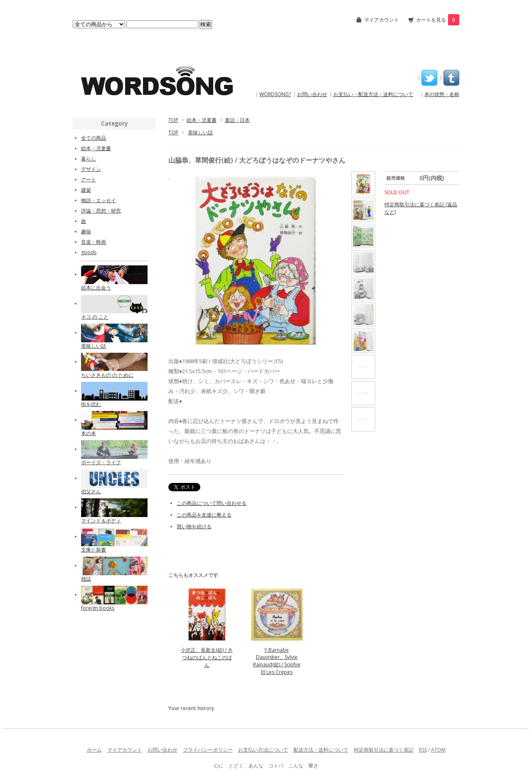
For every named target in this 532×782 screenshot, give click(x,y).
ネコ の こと (95, 317)
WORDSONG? (275, 94)
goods (89, 252)
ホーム (94, 750)
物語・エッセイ (99, 200)
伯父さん (91, 491)
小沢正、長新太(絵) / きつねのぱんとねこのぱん (207, 657)
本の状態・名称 (442, 94)
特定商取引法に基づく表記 (384, 750)
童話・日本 (237, 120)
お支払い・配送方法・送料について (373, 94)
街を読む (91, 404)
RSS (423, 750)
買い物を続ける (194, 526)
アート (89, 179)
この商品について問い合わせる (212, 503)
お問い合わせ (312, 94)
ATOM (438, 750)
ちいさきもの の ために (107, 375)
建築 (86, 190)
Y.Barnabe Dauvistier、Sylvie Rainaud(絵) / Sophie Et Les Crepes (277, 661)
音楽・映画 (94, 242)
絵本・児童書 (202, 120)
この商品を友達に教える (204, 515)
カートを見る (438, 20)
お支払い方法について (263, 750)
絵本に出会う (96, 288)
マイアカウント (382, 20)
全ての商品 (94, 138)
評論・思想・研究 (101, 211)
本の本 (89, 433)
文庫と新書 (94, 550)
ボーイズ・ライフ (101, 462)
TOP (173, 120)
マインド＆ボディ (101, 521)
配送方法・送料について (321, 750)
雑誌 (86, 579)
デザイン (91, 169)
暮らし (89, 159)
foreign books (98, 608)
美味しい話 (200, 132)
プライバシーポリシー (208, 750)
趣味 (86, 231)
